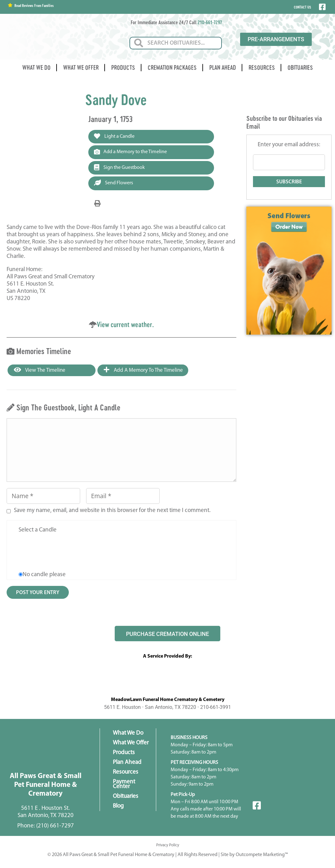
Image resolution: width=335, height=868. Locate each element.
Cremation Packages (172, 67)
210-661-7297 (210, 22)
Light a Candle (115, 136)
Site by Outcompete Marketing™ (254, 856)
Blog (118, 807)
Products (123, 67)
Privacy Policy (168, 846)
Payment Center (124, 786)
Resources (262, 67)
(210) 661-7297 (55, 827)
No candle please (44, 576)
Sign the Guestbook (121, 168)
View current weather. (125, 326)
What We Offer (81, 67)
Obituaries (300, 67)
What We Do (36, 67)
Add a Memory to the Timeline (133, 152)
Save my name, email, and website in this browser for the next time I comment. (112, 512)
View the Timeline (40, 371)
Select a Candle (38, 532)
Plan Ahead (223, 67)
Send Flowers (115, 184)
